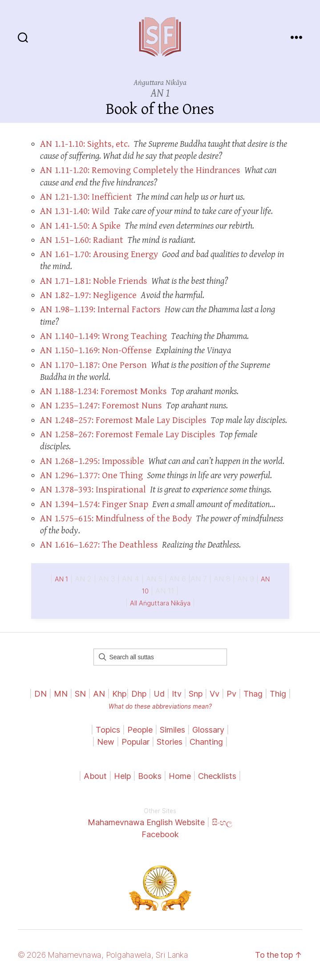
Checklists (217, 776)
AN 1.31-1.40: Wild (75, 211)
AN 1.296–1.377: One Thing (91, 476)
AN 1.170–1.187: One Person (93, 365)
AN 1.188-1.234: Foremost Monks (103, 391)
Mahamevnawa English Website (146, 822)
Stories (170, 742)
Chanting (206, 742)
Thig (278, 694)
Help (122, 776)
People (140, 730)
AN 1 (61, 579)
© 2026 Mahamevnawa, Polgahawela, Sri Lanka (103, 955)
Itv (177, 694)
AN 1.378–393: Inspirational (93, 490)
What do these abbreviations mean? (160, 706)
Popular (136, 742)
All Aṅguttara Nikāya (160, 603)
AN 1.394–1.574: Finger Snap (94, 504)
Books (150, 776)
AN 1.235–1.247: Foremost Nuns (101, 406)
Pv (231, 694)
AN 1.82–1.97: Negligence (88, 295)
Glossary (208, 730)
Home (180, 776)
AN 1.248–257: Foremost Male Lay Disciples (123, 420)
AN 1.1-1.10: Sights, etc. (85, 144)
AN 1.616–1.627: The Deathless (99, 545)
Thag (253, 694)
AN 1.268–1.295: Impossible (92, 461)
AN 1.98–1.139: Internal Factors (100, 310)
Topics (108, 730)
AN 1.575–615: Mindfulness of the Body (116, 519)
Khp (119, 694)
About (96, 776)
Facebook (160, 834)
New (106, 742)
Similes (172, 730)
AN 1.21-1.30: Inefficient (86, 197)
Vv (215, 694)
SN (80, 694)
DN (41, 694)
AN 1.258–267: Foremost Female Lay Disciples (128, 435)
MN (61, 694)
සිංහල (222, 822)
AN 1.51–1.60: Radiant (82, 240)
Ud (159, 694)
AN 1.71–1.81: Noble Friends (94, 281)
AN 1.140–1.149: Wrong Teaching (103, 336)
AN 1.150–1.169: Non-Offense (96, 351)
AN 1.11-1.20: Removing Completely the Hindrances (140, 170)
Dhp (139, 694)
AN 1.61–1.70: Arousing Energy (99, 254)
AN (99, 694)
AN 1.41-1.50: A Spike (80, 226)
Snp (196, 694)
